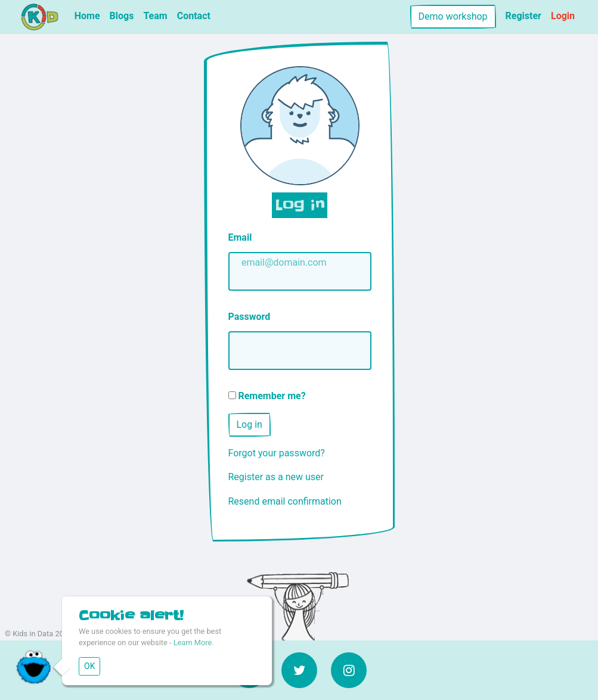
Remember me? (267, 396)
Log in (250, 424)
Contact (194, 16)
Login (563, 16)
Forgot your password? (277, 453)
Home (87, 16)
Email (240, 237)
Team (155, 16)
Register (523, 16)
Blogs (122, 16)
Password (250, 317)
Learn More (193, 643)
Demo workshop (453, 16)
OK (89, 666)
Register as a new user (276, 477)
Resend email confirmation (285, 501)
